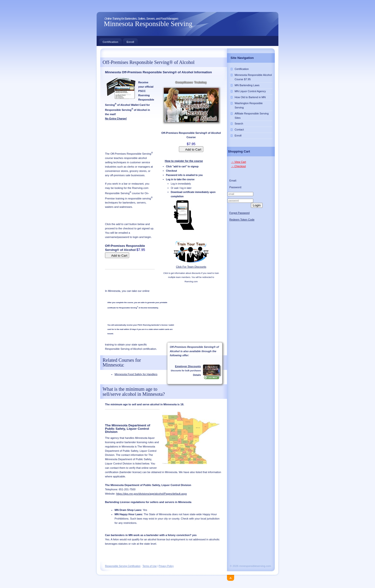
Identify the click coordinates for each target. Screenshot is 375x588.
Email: (233, 181)
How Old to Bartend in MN (250, 97)
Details (197, 375)
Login (257, 205)
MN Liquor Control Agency (250, 91)
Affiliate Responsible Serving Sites (252, 116)
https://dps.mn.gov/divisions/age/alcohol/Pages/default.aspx (151, 494)
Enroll (130, 41)
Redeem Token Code (242, 220)
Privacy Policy (166, 566)
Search (239, 124)
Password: (236, 187)
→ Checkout (238, 166)
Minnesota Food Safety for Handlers (136, 374)
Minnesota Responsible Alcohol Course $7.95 (253, 77)
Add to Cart (191, 149)
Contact (239, 130)
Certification (110, 41)
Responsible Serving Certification (123, 566)
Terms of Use (150, 566)
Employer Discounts (188, 366)
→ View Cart (239, 162)
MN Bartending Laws (247, 85)
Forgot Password (240, 213)
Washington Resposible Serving (249, 105)
